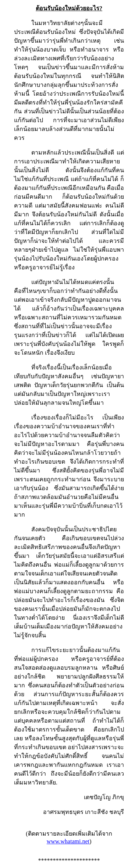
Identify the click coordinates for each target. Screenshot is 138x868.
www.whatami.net (68, 841)
